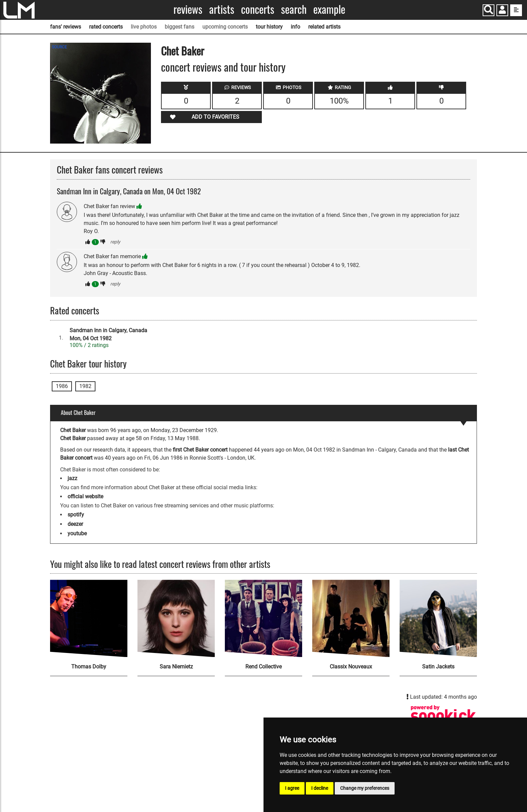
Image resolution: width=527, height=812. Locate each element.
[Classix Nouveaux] (351, 618)
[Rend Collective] (263, 618)
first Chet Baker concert (200, 450)
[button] (502, 11)
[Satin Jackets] (438, 618)
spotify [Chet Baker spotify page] (76, 515)
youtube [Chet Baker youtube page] (77, 533)
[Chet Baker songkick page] (443, 716)
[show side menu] (516, 10)
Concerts (258, 9)
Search (294, 9)
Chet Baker (183, 51)
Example (329, 9)
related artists (324, 27)
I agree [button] (292, 788)
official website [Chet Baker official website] (85, 496)
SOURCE (59, 47)
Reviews (188, 9)
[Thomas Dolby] (89, 618)
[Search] (489, 10)
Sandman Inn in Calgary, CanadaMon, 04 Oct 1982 (108, 334)
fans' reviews (66, 27)
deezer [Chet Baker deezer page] (75, 524)
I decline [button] (320, 788)
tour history (269, 27)
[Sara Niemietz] (176, 618)
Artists (222, 9)
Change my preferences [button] (365, 788)
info (295, 27)
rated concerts (106, 27)
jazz (72, 478)
